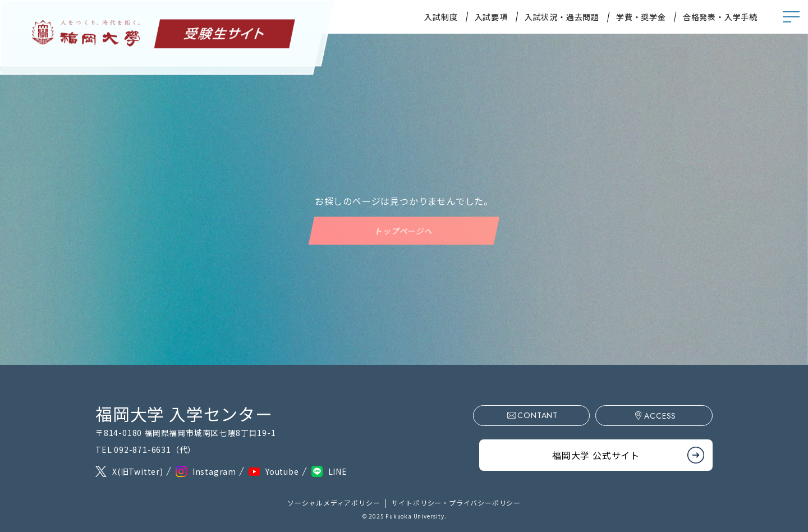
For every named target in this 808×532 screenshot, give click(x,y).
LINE (338, 471)
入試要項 (491, 17)
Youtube (282, 471)
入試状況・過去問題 (562, 17)
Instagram (214, 471)
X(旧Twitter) (138, 471)
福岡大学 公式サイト (596, 453)
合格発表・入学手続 (720, 17)
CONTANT (553, 415)
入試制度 (441, 17)
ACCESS (666, 416)
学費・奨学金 (641, 17)
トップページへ (404, 231)
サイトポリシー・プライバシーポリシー (456, 503)
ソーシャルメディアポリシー (334, 503)
